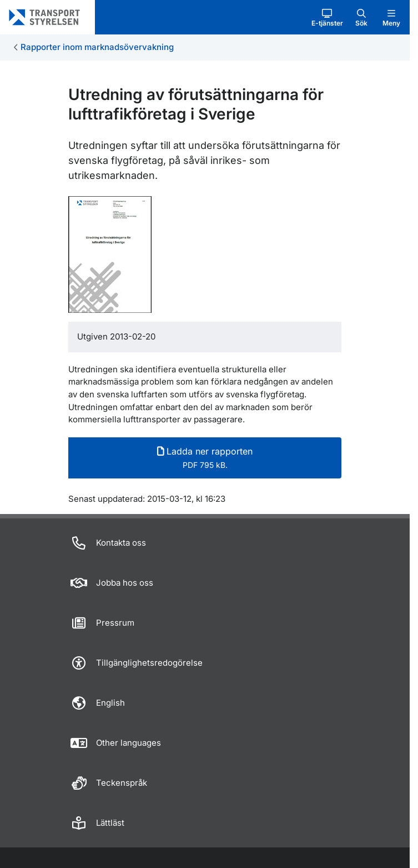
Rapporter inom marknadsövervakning (97, 47)
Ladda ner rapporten (205, 458)
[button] (327, 17)
